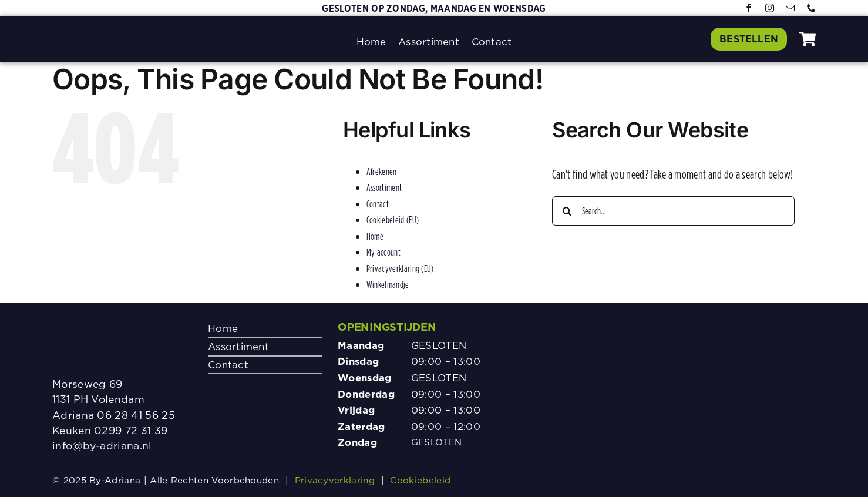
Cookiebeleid (420, 480)
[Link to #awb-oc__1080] (808, 39)
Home (375, 236)
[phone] (811, 9)
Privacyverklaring (335, 480)
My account (383, 252)
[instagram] (770, 9)
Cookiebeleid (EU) (393, 220)
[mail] (790, 9)
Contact (378, 204)
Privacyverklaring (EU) (400, 268)
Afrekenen (382, 172)
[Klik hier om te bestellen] (748, 39)
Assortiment (384, 187)
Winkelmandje (388, 284)
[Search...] (673, 211)
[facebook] (749, 9)
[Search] (567, 211)
